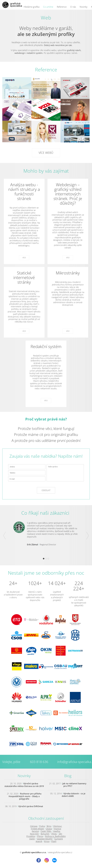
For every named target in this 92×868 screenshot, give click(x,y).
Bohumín (45, 834)
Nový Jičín (34, 834)
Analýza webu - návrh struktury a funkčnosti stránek (24, 192)
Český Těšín (46, 831)
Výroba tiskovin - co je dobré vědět (74, 795)
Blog (68, 776)
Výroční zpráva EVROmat (31, 806)
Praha (42, 826)
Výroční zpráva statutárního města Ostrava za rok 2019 (24, 785)
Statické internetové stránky (24, 277)
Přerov (40, 836)
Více (24, 258)
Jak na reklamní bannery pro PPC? (74, 785)
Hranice (57, 829)
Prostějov (31, 836)
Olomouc (58, 826)
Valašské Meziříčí (45, 839)
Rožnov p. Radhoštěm (55, 836)
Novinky (24, 776)
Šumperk (59, 839)
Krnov (47, 841)
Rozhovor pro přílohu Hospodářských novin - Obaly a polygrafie (25, 796)
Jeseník (39, 841)
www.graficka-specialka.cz (60, 852)
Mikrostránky (68, 273)
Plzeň (54, 841)
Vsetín (32, 839)
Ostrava (34, 826)
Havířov (57, 831)
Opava (49, 829)
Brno (49, 826)
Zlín (60, 834)
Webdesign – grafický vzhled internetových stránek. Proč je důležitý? (68, 194)
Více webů (46, 153)
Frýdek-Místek (37, 829)
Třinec (54, 834)
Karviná (35, 831)
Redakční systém (46, 346)
